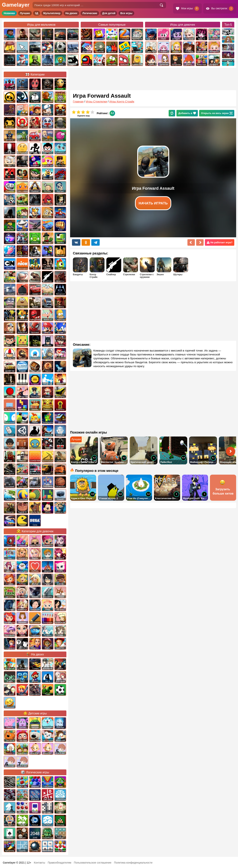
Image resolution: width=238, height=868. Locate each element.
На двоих (71, 13)
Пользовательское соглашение (93, 863)
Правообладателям (59, 863)
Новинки (9, 13)
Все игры (126, 13)
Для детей (109, 13)
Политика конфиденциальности (133, 863)
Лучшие (25, 13)
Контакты (39, 863)
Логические (90, 13)
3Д (37, 13)
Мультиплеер (52, 13)
